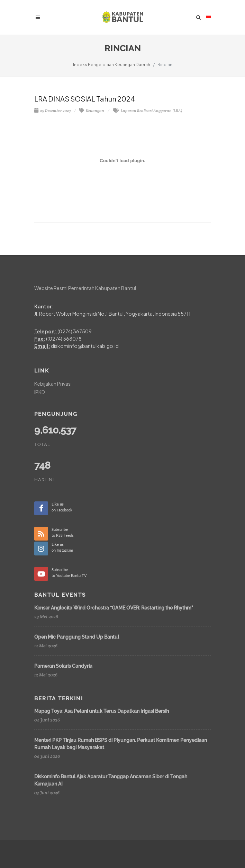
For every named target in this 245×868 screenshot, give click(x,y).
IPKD (40, 392)
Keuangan (92, 111)
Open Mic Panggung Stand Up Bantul (77, 637)
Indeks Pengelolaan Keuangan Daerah (112, 65)
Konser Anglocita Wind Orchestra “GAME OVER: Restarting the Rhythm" (114, 608)
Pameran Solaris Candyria (63, 666)
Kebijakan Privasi (53, 384)
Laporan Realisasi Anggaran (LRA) (148, 111)
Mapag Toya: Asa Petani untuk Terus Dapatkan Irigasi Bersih (102, 711)
